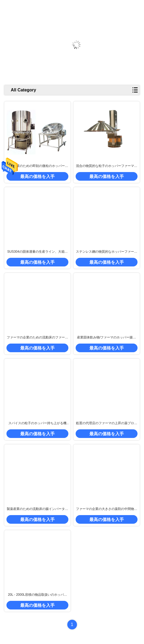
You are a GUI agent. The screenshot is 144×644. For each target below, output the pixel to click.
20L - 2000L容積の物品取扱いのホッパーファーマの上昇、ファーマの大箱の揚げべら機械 (37, 595)
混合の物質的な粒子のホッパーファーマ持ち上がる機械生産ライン (107, 166)
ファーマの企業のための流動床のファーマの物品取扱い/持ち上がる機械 (37, 338)
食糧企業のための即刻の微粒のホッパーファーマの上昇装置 (37, 166)
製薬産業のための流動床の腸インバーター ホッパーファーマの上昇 (37, 509)
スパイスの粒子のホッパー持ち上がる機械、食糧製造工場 (37, 423)
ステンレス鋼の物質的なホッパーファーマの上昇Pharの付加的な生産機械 (107, 252)
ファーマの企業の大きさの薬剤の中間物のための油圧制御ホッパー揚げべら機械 (107, 509)
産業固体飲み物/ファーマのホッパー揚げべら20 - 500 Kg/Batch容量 (106, 338)
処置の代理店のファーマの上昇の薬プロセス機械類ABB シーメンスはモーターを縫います (107, 423)
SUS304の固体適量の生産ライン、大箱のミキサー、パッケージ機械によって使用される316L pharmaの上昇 (37, 252)
